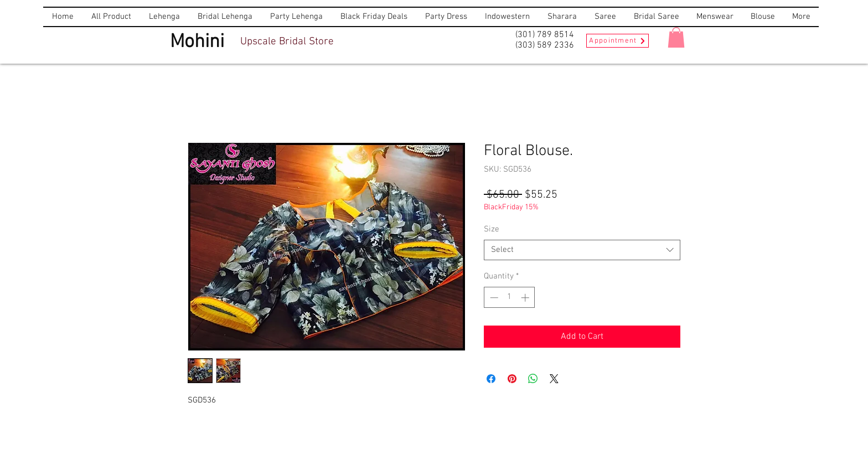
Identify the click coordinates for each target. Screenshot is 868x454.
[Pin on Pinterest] (512, 379)
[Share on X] (554, 379)
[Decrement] (493, 298)
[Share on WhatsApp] (533, 379)
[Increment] (526, 298)
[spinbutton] (510, 298)
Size (492, 229)
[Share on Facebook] (491, 379)
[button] (676, 37)
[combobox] (582, 250)
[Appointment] (618, 41)
